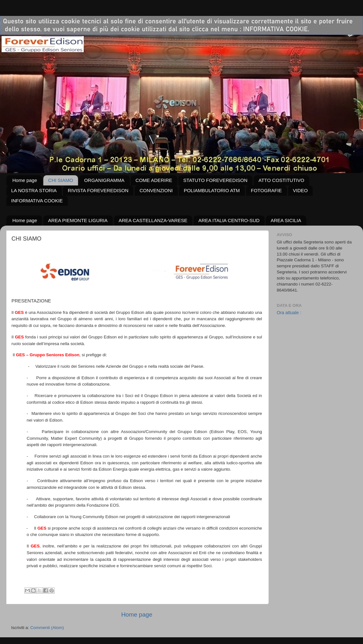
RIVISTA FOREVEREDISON (98, 190)
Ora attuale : (289, 313)
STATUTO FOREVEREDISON (215, 180)
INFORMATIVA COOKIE (37, 201)
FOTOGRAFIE (266, 190)
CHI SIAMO (60, 180)
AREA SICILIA (286, 220)
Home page (25, 180)
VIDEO (300, 190)
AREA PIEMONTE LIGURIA (78, 220)
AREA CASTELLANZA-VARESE (153, 220)
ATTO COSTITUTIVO (281, 180)
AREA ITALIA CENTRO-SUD (229, 220)
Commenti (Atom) (47, 628)
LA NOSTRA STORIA (34, 190)
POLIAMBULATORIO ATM (212, 190)
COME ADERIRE (154, 180)
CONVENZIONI (156, 190)
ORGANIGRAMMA (104, 180)
